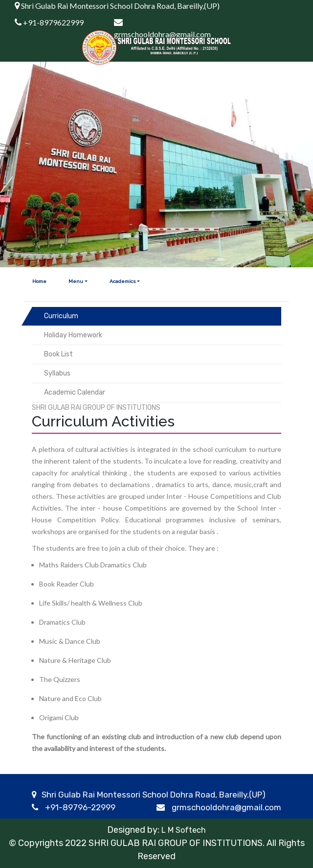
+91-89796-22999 (80, 807)
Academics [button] (123, 281)
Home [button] (39, 281)
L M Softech (183, 830)
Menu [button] (76, 281)
